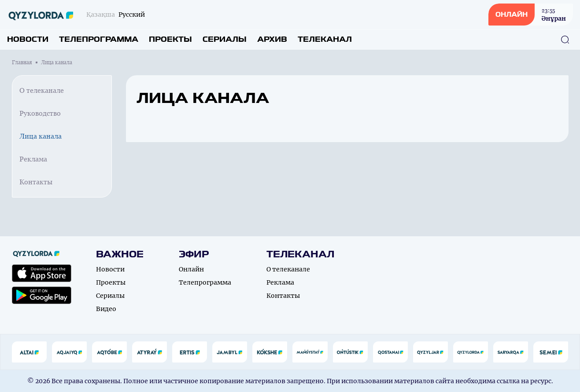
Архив (272, 39)
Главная (22, 62)
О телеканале (42, 90)
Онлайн (191, 269)
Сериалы (225, 39)
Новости (28, 39)
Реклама (33, 159)
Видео (106, 309)
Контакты (36, 182)
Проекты (170, 39)
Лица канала (41, 136)
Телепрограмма (99, 39)
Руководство (40, 113)
